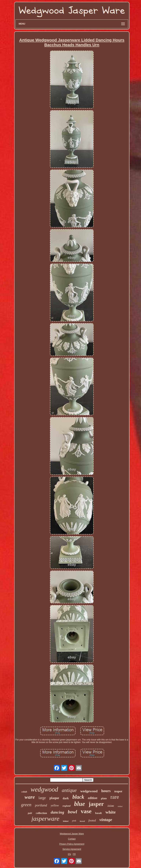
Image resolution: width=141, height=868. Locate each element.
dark (66, 798)
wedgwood (44, 789)
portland (41, 805)
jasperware (45, 819)
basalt (98, 813)
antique (69, 790)
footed (92, 820)
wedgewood (89, 791)
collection (41, 813)
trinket (120, 806)
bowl (72, 812)
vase (86, 811)
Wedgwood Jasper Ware (72, 834)
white (111, 812)
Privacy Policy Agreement (72, 844)
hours (106, 791)
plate (104, 798)
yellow (55, 805)
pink (74, 821)
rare (115, 797)
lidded (66, 821)
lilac (111, 806)
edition (93, 798)
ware (30, 797)
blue (80, 804)
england (67, 806)
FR (74, 854)
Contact (72, 839)
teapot (118, 791)
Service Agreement (72, 849)
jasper (96, 804)
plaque (54, 798)
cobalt (24, 792)
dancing (57, 812)
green (26, 805)
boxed (82, 821)
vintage (106, 820)
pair (30, 813)
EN (69, 854)
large (42, 798)
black (78, 797)
